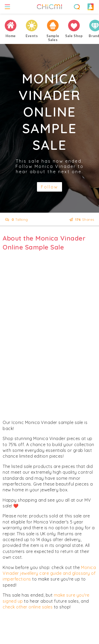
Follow (49, 187)
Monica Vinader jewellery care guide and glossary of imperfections (49, 573)
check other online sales (28, 607)
